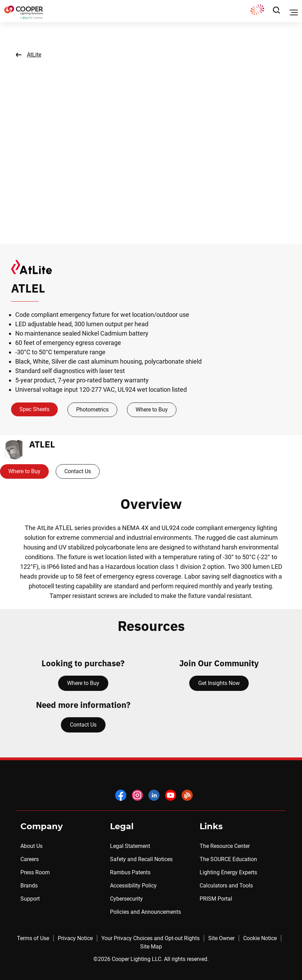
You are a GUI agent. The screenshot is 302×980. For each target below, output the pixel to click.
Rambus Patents (130, 872)
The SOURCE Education (228, 859)
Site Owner (221, 938)
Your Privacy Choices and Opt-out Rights (150, 938)
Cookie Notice (260, 938)
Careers (30, 859)
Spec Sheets (34, 409)
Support (30, 899)
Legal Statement (130, 846)
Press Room (35, 872)
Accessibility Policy (133, 886)
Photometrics (92, 410)
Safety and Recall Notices (141, 859)
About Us (31, 846)
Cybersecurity (126, 899)
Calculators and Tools (226, 886)
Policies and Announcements (145, 912)
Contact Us (78, 471)
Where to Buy (152, 410)
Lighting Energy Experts (228, 872)
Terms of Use (33, 938)
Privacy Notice (75, 938)
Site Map (151, 947)
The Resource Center (225, 846)
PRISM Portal (216, 899)
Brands (29, 886)
